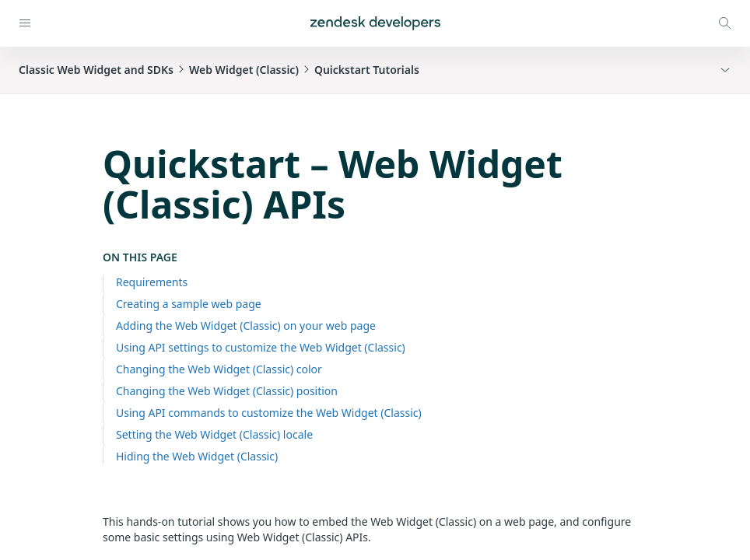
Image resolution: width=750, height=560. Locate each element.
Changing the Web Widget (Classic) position (227, 391)
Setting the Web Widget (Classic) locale (214, 434)
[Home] (375, 23)
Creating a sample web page (189, 304)
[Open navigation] (25, 23)
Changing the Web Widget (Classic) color (219, 369)
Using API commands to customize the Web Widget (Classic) (269, 413)
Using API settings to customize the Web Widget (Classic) (261, 347)
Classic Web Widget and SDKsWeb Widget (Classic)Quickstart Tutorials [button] (219, 70)
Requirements (152, 282)
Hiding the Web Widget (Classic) (197, 456)
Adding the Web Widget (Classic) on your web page (246, 325)
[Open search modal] (725, 23)
